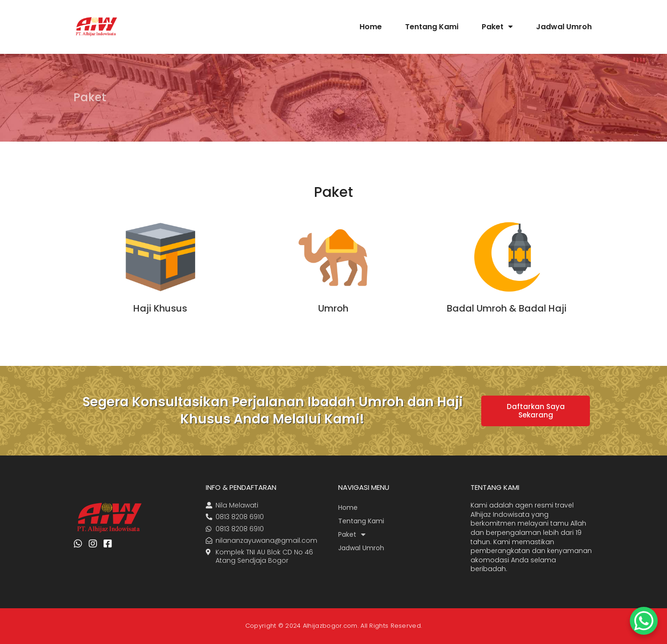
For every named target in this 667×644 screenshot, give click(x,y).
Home (371, 27)
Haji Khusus (160, 308)
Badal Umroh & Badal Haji (507, 308)
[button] (536, 411)
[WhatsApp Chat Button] (644, 621)
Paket (497, 27)
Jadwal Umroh (564, 27)
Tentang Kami (432, 27)
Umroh (333, 308)
